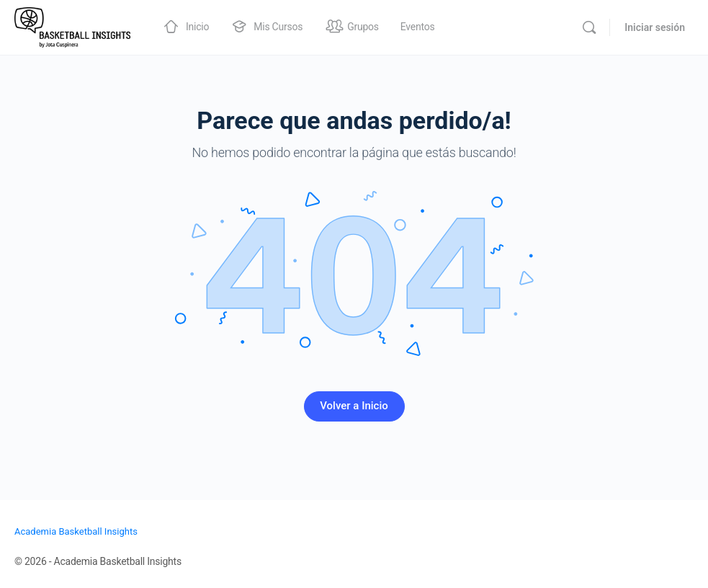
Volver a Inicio (354, 406)
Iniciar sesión (655, 27)
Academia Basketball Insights (76, 531)
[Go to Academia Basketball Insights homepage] (72, 26)
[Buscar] (589, 27)
